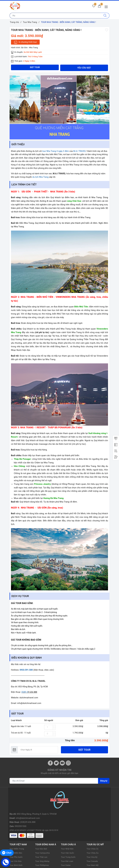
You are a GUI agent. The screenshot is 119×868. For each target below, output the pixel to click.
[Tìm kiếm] (105, 16)
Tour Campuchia (43, 830)
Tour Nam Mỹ (93, 842)
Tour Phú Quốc (16, 834)
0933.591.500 (26, 670)
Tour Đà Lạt (15, 851)
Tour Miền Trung (17, 826)
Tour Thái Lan (42, 834)
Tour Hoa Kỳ (92, 834)
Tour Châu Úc (93, 826)
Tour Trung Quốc (69, 834)
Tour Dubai (66, 842)
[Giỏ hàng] (99, 7)
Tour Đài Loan (67, 838)
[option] (59, 107)
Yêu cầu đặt (84, 68)
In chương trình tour (25, 42)
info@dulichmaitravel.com (28, 798)
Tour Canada (92, 838)
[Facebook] (50, 763)
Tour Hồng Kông (68, 846)
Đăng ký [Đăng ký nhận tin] (104, 781)
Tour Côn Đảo (16, 838)
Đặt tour (84, 750)
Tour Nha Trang (17, 846)
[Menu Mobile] (107, 7)
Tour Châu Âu (93, 830)
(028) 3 (25, 692)
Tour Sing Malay (43, 838)
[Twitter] (56, 763)
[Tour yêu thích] (93, 7)
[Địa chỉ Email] (54, 781)
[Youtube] (62, 763)
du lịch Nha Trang (40, 177)
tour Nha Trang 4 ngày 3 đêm (56, 151)
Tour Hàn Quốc (68, 830)
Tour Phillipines (42, 842)
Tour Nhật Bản (67, 826)
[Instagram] (68, 763)
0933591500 (21, 806)
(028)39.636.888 (28, 802)
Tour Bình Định (16, 842)
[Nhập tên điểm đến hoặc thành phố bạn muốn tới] (55, 16)
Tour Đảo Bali (41, 826)
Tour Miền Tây (16, 855)
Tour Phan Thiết (17, 859)
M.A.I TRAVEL (80, 151)
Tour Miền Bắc (16, 830)
